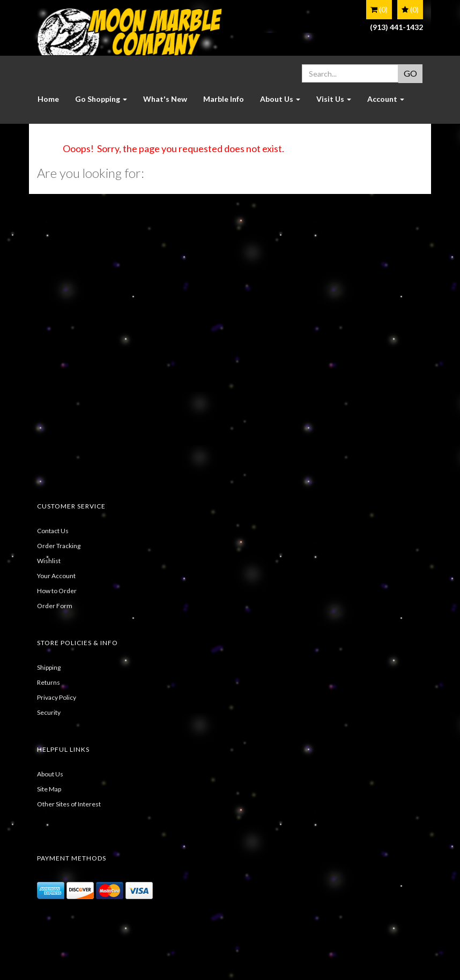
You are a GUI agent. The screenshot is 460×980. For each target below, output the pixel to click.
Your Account (56, 576)
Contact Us (53, 531)
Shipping (49, 667)
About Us (50, 774)
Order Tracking (59, 546)
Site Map (49, 789)
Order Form (55, 606)
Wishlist (49, 561)
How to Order (57, 591)
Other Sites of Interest (69, 804)
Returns (49, 682)
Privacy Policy (57, 697)
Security (49, 712)
